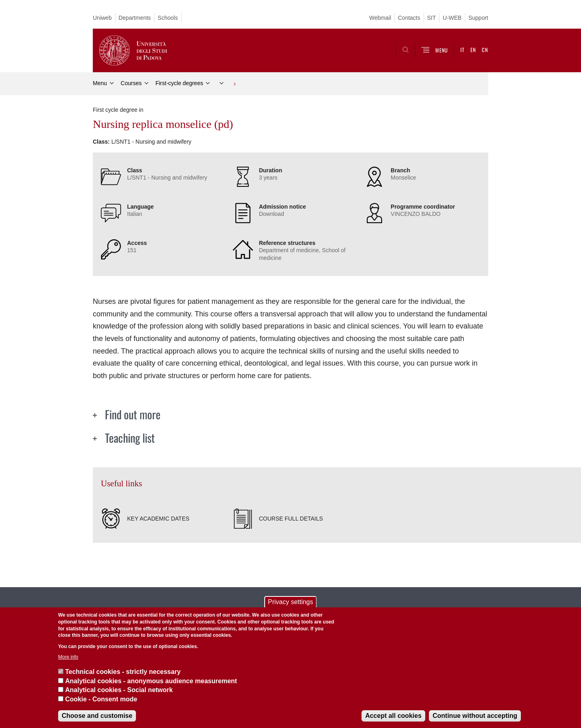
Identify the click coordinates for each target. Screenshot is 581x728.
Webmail (380, 18)
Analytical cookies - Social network (119, 690)
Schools (168, 18)
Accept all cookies (393, 716)
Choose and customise (97, 716)
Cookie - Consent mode (101, 699)
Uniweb (102, 18)
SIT (432, 18)
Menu (100, 83)
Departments (135, 18)
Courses (131, 83)
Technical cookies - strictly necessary (123, 672)
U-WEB (452, 18)
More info (68, 657)
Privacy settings (290, 602)
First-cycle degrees (179, 83)
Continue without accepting (475, 716)
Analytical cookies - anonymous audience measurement (151, 681)
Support (478, 18)
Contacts (409, 18)
